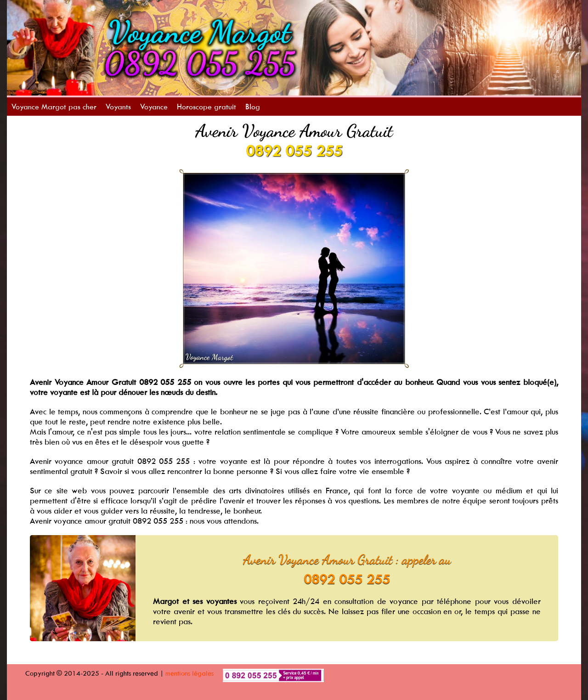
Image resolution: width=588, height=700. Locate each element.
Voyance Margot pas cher (54, 107)
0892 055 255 (294, 151)
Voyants (118, 107)
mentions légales (189, 673)
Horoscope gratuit (206, 107)
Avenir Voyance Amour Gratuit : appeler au (347, 559)
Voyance (154, 107)
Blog (253, 107)
